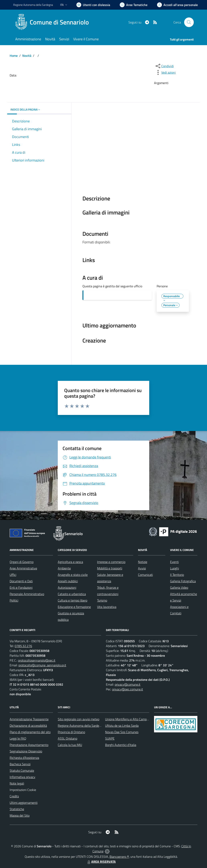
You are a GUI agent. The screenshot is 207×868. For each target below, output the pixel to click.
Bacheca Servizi (20, 764)
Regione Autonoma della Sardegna (81, 726)
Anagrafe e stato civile (73, 575)
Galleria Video (179, 587)
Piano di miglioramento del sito (30, 732)
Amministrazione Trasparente (29, 719)
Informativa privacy (22, 777)
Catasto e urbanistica (72, 594)
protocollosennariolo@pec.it (37, 660)
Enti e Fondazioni (21, 587)
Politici (14, 600)
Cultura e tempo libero (73, 600)
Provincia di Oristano (71, 732)
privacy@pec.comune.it (128, 689)
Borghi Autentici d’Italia (121, 745)
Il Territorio (177, 575)
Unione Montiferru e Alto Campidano (129, 719)
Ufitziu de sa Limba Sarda (122, 726)
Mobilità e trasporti (110, 568)
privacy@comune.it (128, 684)
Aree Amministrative (23, 568)
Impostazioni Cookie (23, 790)
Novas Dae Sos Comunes (122, 732)
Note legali (17, 783)
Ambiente (64, 568)
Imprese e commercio (111, 562)
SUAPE (110, 738)
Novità (27, 56)
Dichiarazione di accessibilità (28, 726)
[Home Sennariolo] (53, 22)
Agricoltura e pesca (70, 562)
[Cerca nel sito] (189, 22)
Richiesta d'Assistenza (24, 758)
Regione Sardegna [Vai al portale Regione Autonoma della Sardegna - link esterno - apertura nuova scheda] (33, 5)
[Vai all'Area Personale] (177, 5)
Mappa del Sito (20, 815)
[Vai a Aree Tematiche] (134, 5)
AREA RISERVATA (101, 862)
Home (14, 56)
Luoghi (175, 568)
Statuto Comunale (22, 770)
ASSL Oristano (67, 738)
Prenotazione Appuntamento (29, 745)
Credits (14, 796)
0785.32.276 (23, 646)
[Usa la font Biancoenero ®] (93, 5)
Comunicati (145, 575)
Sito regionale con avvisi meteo (79, 719)
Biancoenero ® (119, 857)
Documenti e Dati (21, 581)
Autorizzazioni (67, 587)
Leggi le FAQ (18, 738)
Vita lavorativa (107, 607)
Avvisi (142, 568)
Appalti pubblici (68, 581)
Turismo (102, 600)
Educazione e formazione (74, 607)
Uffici (13, 575)
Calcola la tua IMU (70, 745)
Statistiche (17, 809)
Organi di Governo (22, 562)
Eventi (174, 562)
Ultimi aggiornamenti (24, 803)
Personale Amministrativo (27, 594)
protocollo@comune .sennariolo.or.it (42, 665)
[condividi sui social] (164, 66)
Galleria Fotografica (183, 581)
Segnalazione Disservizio (26, 751)
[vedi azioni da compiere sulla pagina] (165, 72)
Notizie (143, 562)
